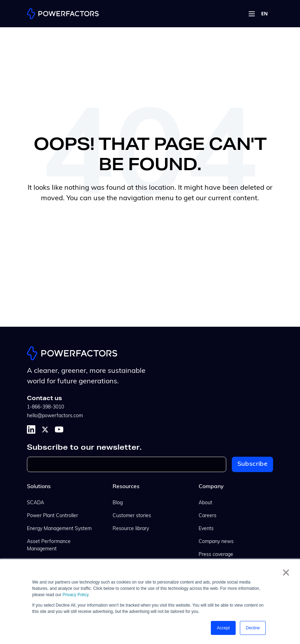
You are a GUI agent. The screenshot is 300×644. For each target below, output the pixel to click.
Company (211, 487)
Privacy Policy (76, 595)
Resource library (131, 529)
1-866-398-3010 (45, 407)
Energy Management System (59, 529)
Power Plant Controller (52, 516)
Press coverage (216, 555)
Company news (216, 542)
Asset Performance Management (49, 545)
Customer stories (132, 516)
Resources (126, 487)
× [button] (286, 572)
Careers (208, 516)
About (205, 503)
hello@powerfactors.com (55, 416)
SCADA (35, 503)
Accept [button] (223, 628)
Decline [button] (253, 628)
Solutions (39, 487)
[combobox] (265, 14)
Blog (118, 503)
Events (206, 529)
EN (265, 14)
